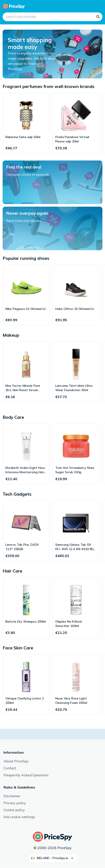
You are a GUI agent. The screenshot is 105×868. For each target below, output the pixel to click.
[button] (52, 858)
